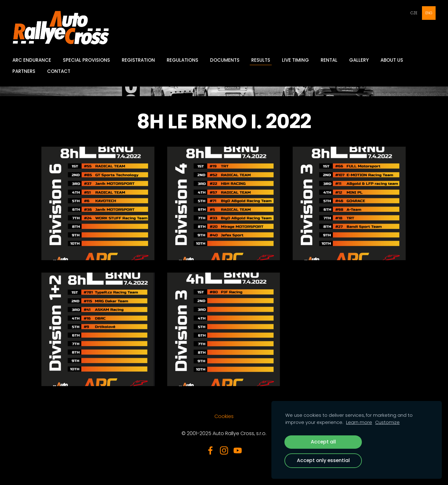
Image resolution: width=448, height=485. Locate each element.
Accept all (323, 442)
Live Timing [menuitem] (295, 60)
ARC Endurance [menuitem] (32, 60)
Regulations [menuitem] (182, 60)
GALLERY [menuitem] (359, 60)
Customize (387, 422)
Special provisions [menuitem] (86, 60)
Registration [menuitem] (138, 60)
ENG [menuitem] (429, 13)
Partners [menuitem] (24, 71)
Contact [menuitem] (59, 71)
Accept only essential (323, 460)
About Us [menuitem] (392, 60)
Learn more (359, 422)
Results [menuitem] (261, 60)
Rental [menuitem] (329, 60)
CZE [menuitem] (414, 13)
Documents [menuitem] (225, 60)
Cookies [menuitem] (224, 416)
